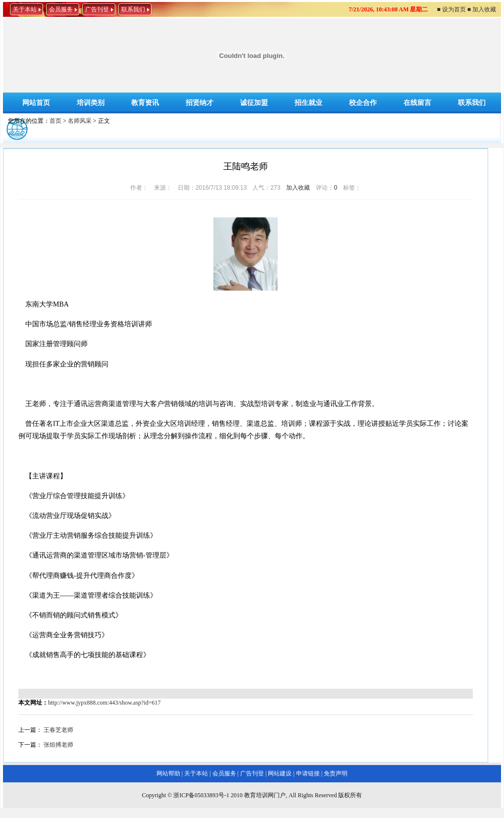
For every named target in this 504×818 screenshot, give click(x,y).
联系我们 (133, 9)
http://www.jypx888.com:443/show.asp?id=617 (104, 703)
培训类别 (91, 103)
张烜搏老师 (58, 745)
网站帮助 (168, 773)
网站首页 (36, 103)
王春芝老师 (58, 730)
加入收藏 (298, 188)
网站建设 (280, 773)
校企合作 (363, 103)
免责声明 (336, 773)
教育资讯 (145, 103)
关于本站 (25, 9)
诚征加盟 (254, 103)
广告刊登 (97, 9)
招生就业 (308, 103)
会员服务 (61, 9)
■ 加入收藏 (482, 9)
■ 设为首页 (452, 9)
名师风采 (80, 121)
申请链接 (308, 773)
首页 (55, 121)
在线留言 (417, 103)
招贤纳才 (200, 103)
